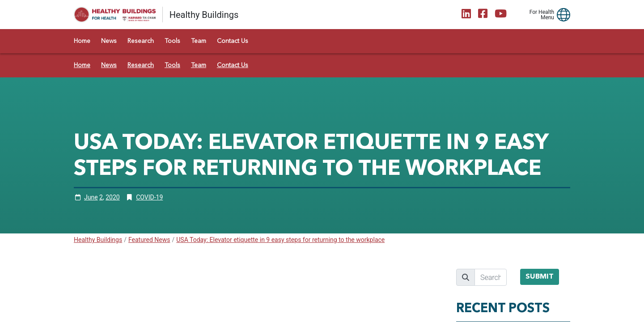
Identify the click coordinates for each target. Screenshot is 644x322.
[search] (491, 277)
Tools (172, 41)
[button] (563, 15)
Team (199, 41)
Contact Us (233, 41)
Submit (540, 277)
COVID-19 (149, 197)
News (109, 41)
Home (82, 41)
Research (141, 41)
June (91, 197)
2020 (112, 197)
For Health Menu (542, 15)
